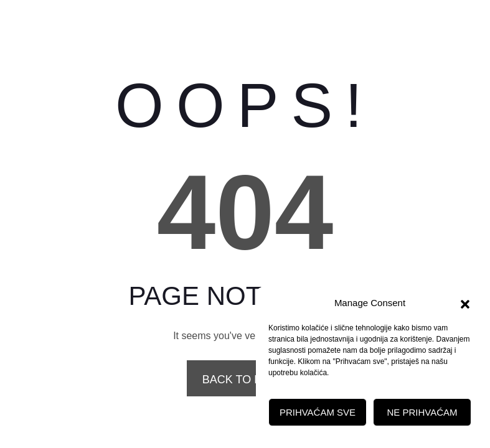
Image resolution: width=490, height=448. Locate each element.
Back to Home (245, 380)
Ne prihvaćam (422, 412)
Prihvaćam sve (318, 412)
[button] (465, 303)
